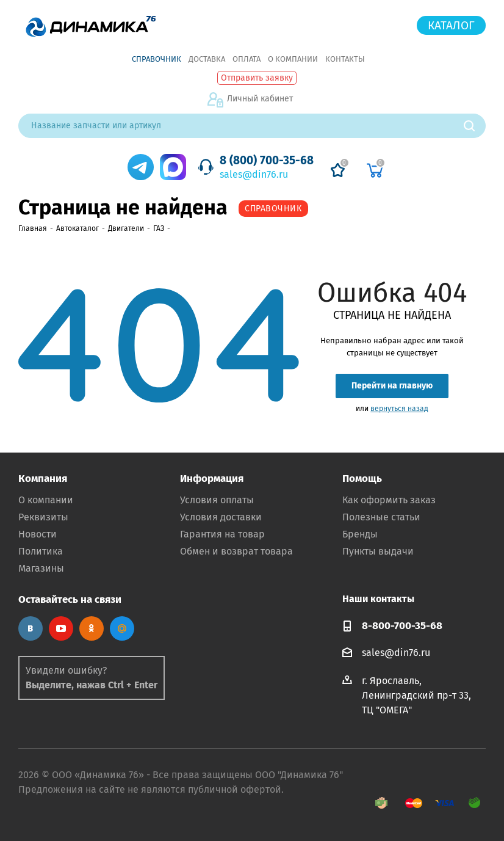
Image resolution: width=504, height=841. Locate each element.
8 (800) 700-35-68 (267, 160)
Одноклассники (92, 628)
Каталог (451, 25)
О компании (293, 59)
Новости (38, 534)
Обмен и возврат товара (236, 551)
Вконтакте (31, 628)
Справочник (157, 59)
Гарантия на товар (222, 534)
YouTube (61, 628)
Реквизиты (43, 517)
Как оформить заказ (389, 500)
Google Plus (122, 628)
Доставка (207, 59)
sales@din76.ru (254, 174)
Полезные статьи (381, 517)
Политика (41, 551)
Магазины (41, 568)
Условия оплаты (217, 500)
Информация (212, 479)
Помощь (362, 479)
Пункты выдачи (378, 551)
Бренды (360, 534)
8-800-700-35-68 (402, 626)
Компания (43, 479)
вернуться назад (399, 409)
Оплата (247, 59)
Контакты (345, 59)
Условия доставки (221, 517)
